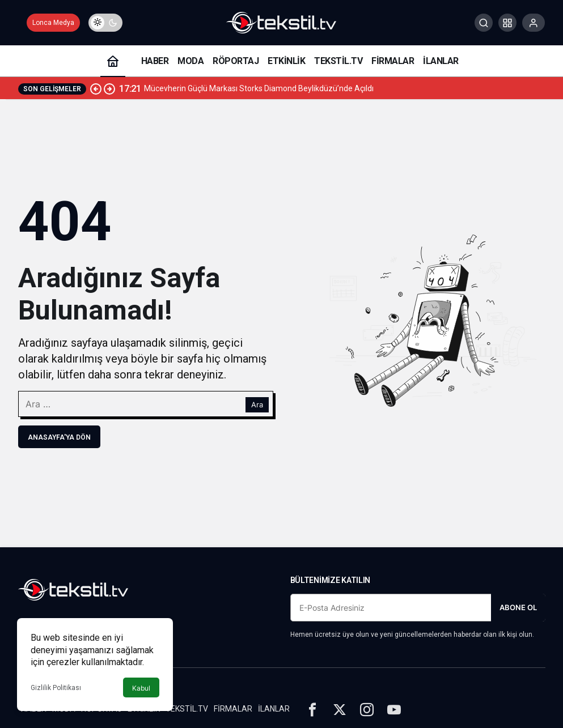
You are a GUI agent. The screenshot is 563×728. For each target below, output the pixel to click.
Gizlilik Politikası (56, 688)
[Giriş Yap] (534, 23)
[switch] (105, 23)
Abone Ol (518, 607)
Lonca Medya (53, 23)
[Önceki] (96, 88)
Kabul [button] (141, 688)
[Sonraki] (109, 88)
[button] (507, 23)
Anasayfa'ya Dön (59, 437)
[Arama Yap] (484, 23)
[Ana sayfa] (113, 61)
